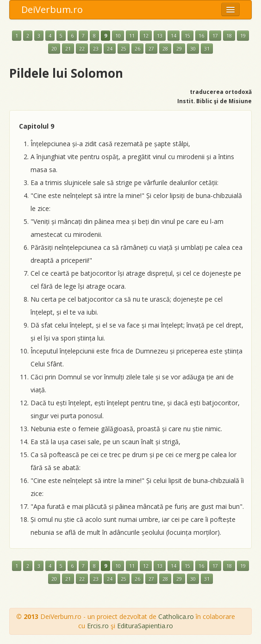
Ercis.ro (98, 626)
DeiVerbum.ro (52, 9)
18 (229, 36)
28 (165, 49)
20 (54, 49)
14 (174, 36)
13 (160, 36)
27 (151, 49)
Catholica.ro (176, 616)
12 (146, 36)
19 (243, 36)
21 (68, 49)
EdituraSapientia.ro (145, 626)
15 (187, 36)
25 (124, 49)
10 (118, 36)
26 (137, 49)
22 (82, 49)
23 (96, 49)
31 (207, 49)
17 (215, 36)
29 (179, 49)
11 (132, 36)
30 (193, 49)
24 (110, 49)
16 (201, 36)
